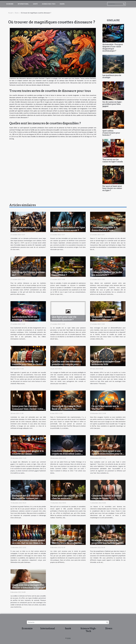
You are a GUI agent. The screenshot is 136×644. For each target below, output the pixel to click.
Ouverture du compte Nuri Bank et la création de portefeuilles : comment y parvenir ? (66, 410)
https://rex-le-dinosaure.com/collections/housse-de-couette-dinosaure (70, 97)
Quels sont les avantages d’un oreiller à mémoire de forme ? (28, 586)
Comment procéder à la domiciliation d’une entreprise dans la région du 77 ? (107, 232)
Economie (10, 4)
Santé (35, 4)
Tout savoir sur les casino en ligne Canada (113, 161)
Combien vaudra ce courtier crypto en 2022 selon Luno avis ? (67, 454)
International (23, 4)
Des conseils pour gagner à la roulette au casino (28, 452)
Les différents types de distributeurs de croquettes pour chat (67, 543)
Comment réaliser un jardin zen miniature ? (107, 274)
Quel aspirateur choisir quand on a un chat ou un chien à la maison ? (28, 543)
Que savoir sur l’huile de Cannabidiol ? (65, 274)
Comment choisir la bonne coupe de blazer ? (106, 497)
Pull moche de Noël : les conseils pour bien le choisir (27, 363)
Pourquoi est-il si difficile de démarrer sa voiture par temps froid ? (27, 498)
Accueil (10, 13)
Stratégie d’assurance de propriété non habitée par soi (108, 542)
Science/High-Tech (49, 4)
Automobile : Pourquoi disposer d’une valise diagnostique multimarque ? (113, 48)
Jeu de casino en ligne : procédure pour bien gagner (112, 104)
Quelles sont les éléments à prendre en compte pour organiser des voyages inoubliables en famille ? (67, 366)
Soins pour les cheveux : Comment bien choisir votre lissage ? (28, 409)
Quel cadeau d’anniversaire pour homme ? (111, 133)
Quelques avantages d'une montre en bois (106, 363)
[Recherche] (116, 4)
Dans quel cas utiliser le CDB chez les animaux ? (67, 497)
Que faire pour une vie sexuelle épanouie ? (64, 318)
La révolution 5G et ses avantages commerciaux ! (26, 318)
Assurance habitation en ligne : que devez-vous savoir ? (68, 229)
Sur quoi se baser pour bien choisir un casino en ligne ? (112, 188)
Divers (62, 4)
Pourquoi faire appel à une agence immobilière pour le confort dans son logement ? (107, 454)
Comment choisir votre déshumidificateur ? (104, 318)
